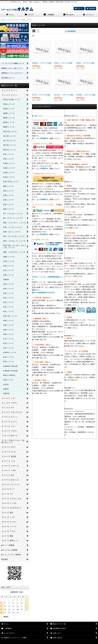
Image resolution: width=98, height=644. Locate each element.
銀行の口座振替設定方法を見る (43, 293)
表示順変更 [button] (70, 31)
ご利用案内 (43, 138)
